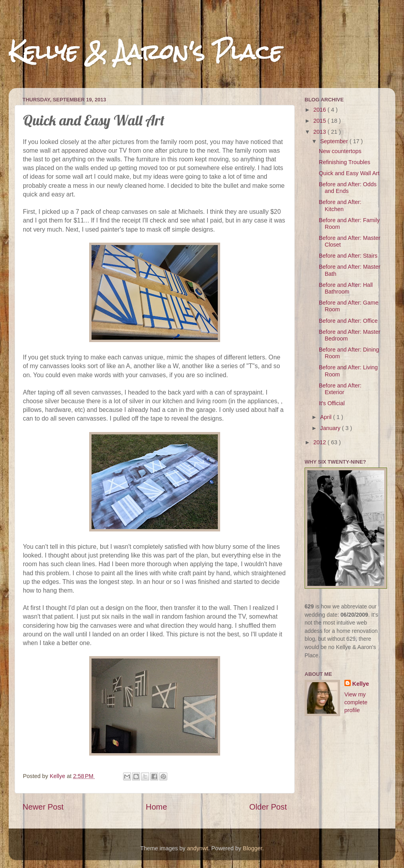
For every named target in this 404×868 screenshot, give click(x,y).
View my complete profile (356, 702)
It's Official (332, 403)
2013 (320, 132)
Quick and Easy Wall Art (349, 173)
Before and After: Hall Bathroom (346, 288)
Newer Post (43, 807)
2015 (320, 121)
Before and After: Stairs (348, 256)
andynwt (198, 848)
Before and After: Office (348, 321)
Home (157, 807)
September (335, 141)
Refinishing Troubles (344, 162)
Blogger (253, 848)
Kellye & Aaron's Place (145, 52)
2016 (320, 110)
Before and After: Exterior (340, 389)
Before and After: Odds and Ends (348, 188)
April (327, 417)
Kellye (361, 684)
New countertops (340, 151)
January (331, 428)
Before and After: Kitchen (340, 205)
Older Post (268, 807)
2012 (320, 442)
